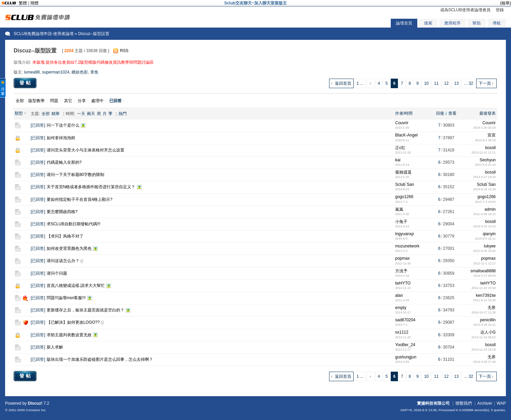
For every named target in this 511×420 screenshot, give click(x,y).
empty (401, 308)
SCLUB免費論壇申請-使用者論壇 (44, 34)
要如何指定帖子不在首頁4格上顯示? (80, 199)
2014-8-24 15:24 (484, 189)
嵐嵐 (399, 209)
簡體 (34, 3)
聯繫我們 (464, 403)
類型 (19, 113)
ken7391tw (486, 295)
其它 (68, 101)
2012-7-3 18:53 (485, 202)
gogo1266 (404, 197)
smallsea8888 (483, 271)
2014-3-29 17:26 (484, 362)
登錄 (500, 10)
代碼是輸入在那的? (64, 162)
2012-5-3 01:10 (485, 165)
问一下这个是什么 (63, 125)
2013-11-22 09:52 (484, 337)
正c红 (400, 148)
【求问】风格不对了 (65, 236)
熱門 (123, 114)
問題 (54, 101)
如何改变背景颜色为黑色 (69, 248)
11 (436, 83)
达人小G (488, 332)
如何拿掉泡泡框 (61, 138)
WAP (501, 403)
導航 (497, 23)
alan (399, 295)
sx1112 (402, 332)
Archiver (485, 403)
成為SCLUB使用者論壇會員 (465, 10)
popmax (402, 258)
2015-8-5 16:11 (485, 239)
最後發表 (487, 113)
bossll (490, 148)
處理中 (97, 101)
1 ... (360, 83)
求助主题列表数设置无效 (69, 335)
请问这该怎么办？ (63, 261)
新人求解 (55, 347)
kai (398, 160)
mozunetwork (407, 246)
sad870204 (405, 320)
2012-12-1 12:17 (484, 263)
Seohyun (488, 160)
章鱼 (94, 72)
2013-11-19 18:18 (484, 350)
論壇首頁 (404, 23)
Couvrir (402, 123)
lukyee (490, 246)
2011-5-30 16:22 (484, 214)
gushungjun (406, 357)
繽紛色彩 (80, 72)
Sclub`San (405, 184)
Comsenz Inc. (36, 410)
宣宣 (492, 135)
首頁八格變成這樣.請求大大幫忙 (76, 286)
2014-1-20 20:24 (484, 128)
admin (490, 209)
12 (446, 83)
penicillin (488, 320)
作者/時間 (404, 113)
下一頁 (485, 83)
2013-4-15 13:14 (484, 226)
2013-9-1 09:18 (485, 140)
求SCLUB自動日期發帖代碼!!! (74, 224)
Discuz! (35, 403)
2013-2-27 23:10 (484, 177)
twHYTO (403, 283)
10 (426, 83)
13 (456, 83)
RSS (124, 51)
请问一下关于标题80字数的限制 (75, 175)
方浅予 (401, 271)
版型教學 (36, 101)
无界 (492, 308)
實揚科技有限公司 (433, 403)
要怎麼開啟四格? (62, 212)
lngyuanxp (405, 234)
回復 (440, 113)
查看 (452, 113)
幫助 (477, 23)
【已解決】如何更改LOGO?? (73, 322)
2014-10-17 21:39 (484, 312)
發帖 (26, 83)
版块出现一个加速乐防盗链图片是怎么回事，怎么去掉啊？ (100, 359)
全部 (20, 101)
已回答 (38, 125)
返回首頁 (343, 83)
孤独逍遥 (403, 172)
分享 (82, 101)
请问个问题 (57, 273)
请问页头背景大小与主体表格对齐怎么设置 (86, 150)
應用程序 (452, 23)
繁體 (23, 3)
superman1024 (56, 72)
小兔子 (401, 222)
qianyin (489, 234)
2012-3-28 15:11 (484, 325)
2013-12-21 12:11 (484, 152)
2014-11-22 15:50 (484, 288)
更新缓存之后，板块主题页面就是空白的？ (86, 310)
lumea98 (32, 72)
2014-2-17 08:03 (484, 276)
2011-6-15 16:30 (484, 300)
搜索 (428, 23)
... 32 (469, 83)
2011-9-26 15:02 (484, 251)
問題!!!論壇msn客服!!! (66, 298)
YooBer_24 (405, 345)
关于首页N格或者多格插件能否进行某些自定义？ (91, 187)
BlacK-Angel (406, 135)
